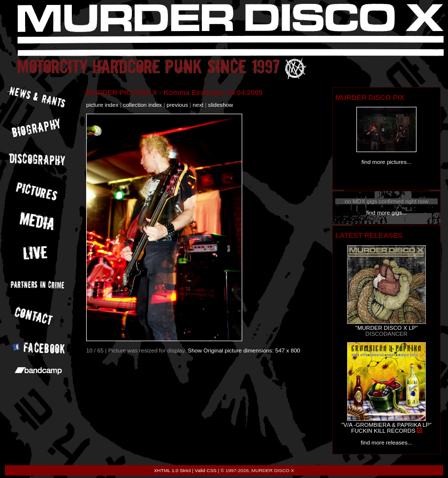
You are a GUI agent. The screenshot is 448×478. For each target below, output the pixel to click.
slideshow (221, 105)
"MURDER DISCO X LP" (387, 328)
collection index (143, 105)
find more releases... (387, 443)
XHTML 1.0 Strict (173, 470)
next (198, 105)
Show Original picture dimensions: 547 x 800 (244, 351)
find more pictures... (386, 162)
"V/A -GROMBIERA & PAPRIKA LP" (386, 425)
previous (177, 105)
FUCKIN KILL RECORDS (383, 431)
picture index (102, 105)
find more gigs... (386, 213)
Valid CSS (206, 470)
